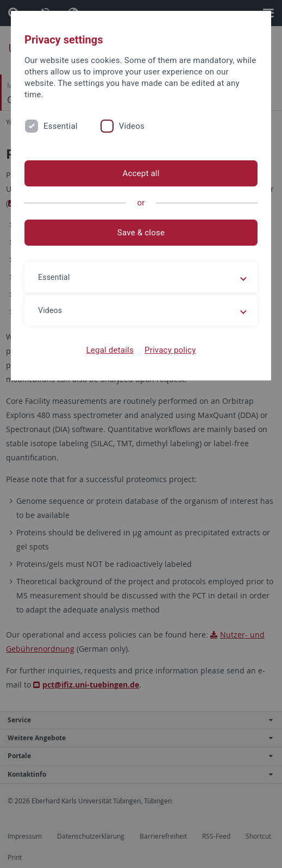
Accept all (141, 173)
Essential (61, 126)
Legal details (110, 350)
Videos (132, 126)
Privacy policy (170, 350)
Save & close (141, 233)
